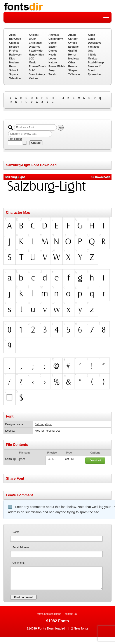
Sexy (52, 70)
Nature (53, 63)
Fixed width (36, 51)
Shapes (73, 70)
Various (34, 78)
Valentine (15, 78)
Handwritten (36, 55)
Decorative (95, 43)
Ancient (34, 35)
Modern (14, 63)
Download (95, 460)
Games (53, 51)
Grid (91, 51)
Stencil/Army (37, 74)
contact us (71, 614)
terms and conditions (49, 614)
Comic (53, 43)
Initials (92, 55)
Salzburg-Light (43, 424)
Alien (12, 35)
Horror (72, 55)
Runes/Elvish (57, 66)
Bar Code (15, 39)
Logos (52, 59)
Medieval (74, 59)
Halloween (16, 55)
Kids (12, 59)
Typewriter (94, 74)
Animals (54, 35)
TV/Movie (74, 74)
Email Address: (21, 547)
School (14, 70)
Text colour (15, 139)
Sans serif (94, 66)
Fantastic (94, 47)
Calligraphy (56, 39)
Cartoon (73, 39)
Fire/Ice (14, 51)
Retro (13, 66)
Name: (16, 532)
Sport (91, 70)
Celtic (91, 39)
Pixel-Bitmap (96, 63)
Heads (52, 55)
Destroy (14, 47)
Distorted (35, 47)
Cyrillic (73, 43)
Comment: (18, 563)
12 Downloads (101, 177)
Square (14, 74)
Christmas (35, 43)
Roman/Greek (37, 66)
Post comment (23, 597)
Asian (91, 35)
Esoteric (73, 47)
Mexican (93, 59)
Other (72, 63)
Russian (73, 66)
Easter (53, 47)
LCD (32, 59)
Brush (33, 39)
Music (33, 63)
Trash (52, 74)
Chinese (14, 43)
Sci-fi (32, 70)
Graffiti (72, 51)
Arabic (72, 35)
